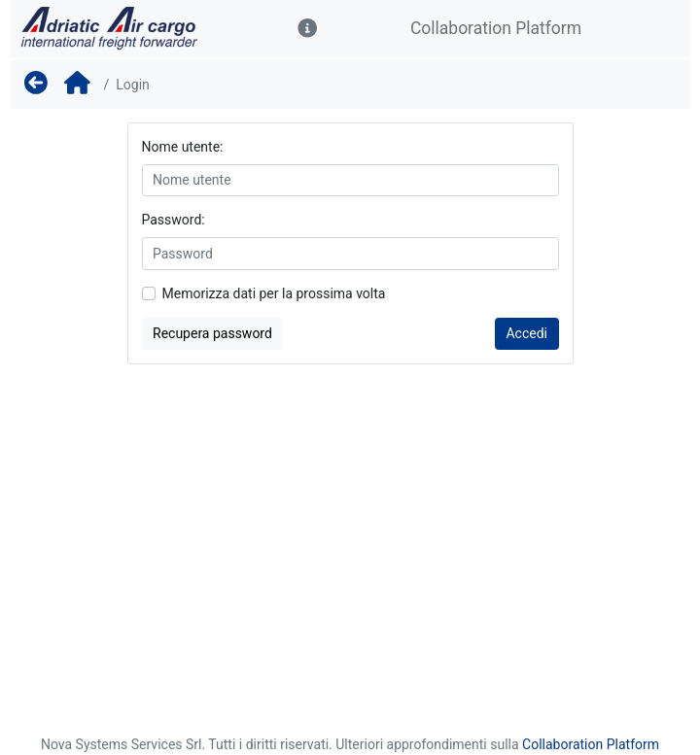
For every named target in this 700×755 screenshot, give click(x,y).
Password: (174, 220)
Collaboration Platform (591, 744)
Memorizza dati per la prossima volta (274, 293)
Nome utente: (183, 147)
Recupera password (212, 333)
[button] (308, 29)
